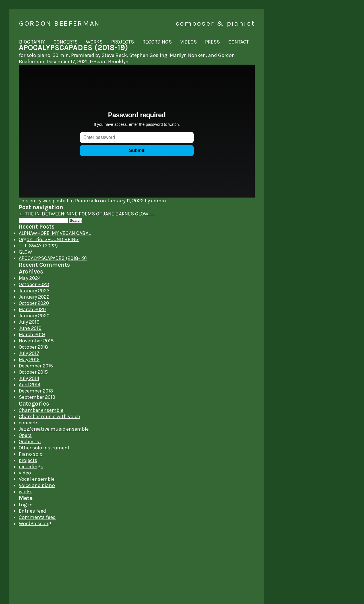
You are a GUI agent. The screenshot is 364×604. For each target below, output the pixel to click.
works (94, 42)
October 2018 (33, 347)
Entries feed (32, 511)
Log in (26, 505)
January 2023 (34, 291)
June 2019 (30, 328)
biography (32, 42)
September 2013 (37, 397)
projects (123, 42)
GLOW (145, 214)
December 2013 (36, 391)
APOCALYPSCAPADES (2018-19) (53, 258)
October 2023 (34, 284)
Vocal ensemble (37, 479)
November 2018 (36, 341)
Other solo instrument (44, 448)
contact (239, 42)
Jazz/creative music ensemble (54, 429)
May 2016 (29, 359)
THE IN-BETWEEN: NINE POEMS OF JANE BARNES (76, 214)
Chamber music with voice (49, 416)
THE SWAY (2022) (38, 246)
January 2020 (34, 316)
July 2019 (29, 322)
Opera (25, 435)
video (25, 473)
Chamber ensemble (41, 410)
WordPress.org (35, 523)
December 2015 (36, 366)
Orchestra (30, 441)
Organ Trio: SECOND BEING (49, 239)
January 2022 (34, 297)
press (212, 42)
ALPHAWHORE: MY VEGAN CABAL (55, 233)
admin (159, 201)
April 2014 (30, 385)
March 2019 (32, 334)
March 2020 (32, 309)
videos (189, 42)
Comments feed (37, 517)
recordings (157, 42)
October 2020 (34, 303)
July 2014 (29, 378)
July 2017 (29, 353)
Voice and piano (37, 485)
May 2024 (30, 278)
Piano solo (87, 201)
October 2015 (33, 372)
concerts (66, 42)
